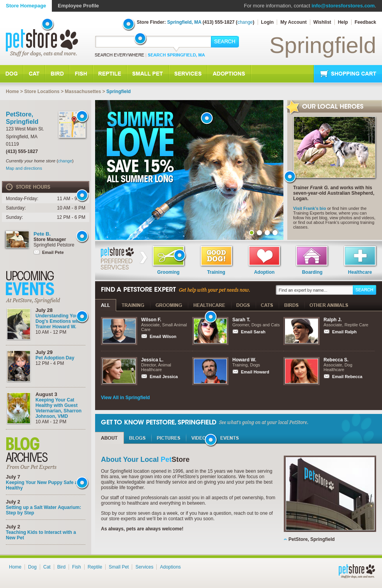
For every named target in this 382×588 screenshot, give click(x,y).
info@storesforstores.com (343, 6)
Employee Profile (78, 6)
